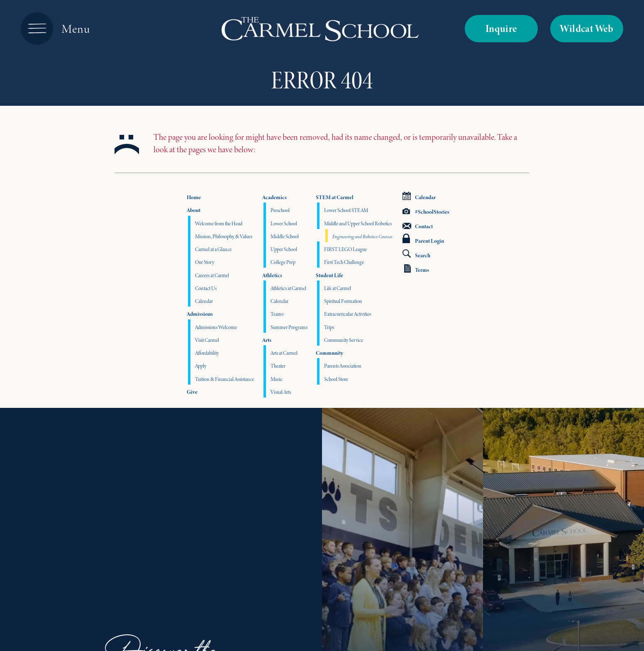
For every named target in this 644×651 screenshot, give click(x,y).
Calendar (204, 301)
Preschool (280, 210)
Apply (201, 366)
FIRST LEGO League (345, 249)
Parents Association (343, 366)
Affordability (207, 353)
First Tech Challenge (344, 262)
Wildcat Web (587, 28)
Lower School (284, 223)
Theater (278, 366)
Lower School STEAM (346, 210)
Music (277, 379)
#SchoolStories (426, 212)
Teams (277, 314)
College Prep (283, 262)
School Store (336, 379)
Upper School (284, 249)
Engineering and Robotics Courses (362, 237)
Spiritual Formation (343, 301)
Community (329, 353)
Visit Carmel (207, 340)
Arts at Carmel (284, 353)
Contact (418, 226)
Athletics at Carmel (288, 288)
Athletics (272, 275)
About (194, 210)
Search (416, 254)
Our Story (205, 262)
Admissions (200, 314)
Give (192, 392)
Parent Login (423, 239)
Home (194, 197)
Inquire (501, 28)
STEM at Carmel (335, 197)
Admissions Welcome (216, 327)
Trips (329, 327)
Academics (274, 197)
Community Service (344, 340)
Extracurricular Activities (348, 314)
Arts (267, 340)
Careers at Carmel (212, 275)
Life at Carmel (338, 288)
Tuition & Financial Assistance (224, 379)
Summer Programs (289, 327)
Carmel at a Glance (213, 249)
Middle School (285, 236)
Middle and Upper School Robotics (358, 223)
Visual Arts (281, 392)
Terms (417, 269)
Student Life (329, 275)
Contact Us (206, 288)
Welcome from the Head (219, 223)
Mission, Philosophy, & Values (224, 236)
